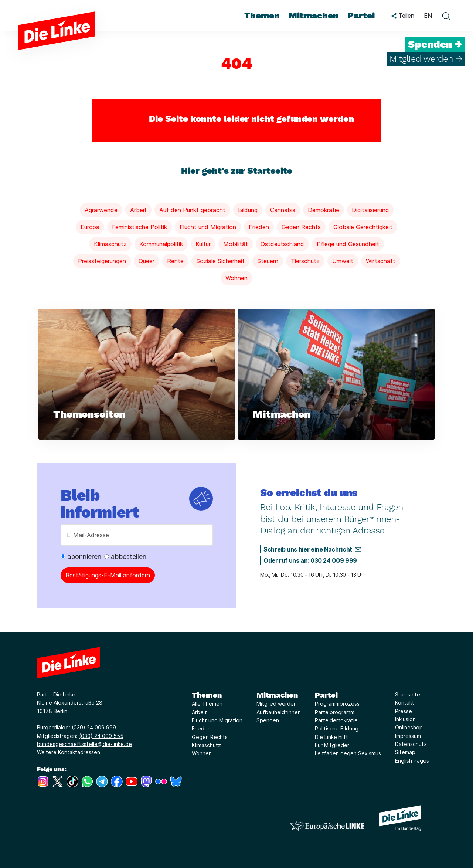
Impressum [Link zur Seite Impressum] (408, 736)
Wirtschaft (381, 261)
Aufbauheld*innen (279, 712)
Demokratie (324, 210)
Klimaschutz (110, 244)
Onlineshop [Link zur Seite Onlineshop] (409, 727)
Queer (147, 261)
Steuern (268, 261)
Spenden (268, 720)
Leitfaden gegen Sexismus (348, 753)
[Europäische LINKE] (327, 826)
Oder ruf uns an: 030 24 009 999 (310, 560)
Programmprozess (337, 704)
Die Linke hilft (331, 737)
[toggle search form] (446, 16)
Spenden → (435, 44)
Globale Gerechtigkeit (363, 227)
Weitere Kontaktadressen (69, 752)
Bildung (248, 210)
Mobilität (236, 244)
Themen (207, 695)
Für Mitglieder (332, 745)
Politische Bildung (337, 728)
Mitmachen (277, 695)
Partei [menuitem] (361, 16)
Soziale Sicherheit (220, 261)
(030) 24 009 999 (94, 727)
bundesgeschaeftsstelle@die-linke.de (84, 744)
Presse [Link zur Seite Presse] (404, 711)
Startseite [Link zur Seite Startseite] (408, 694)
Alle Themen (207, 704)
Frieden (259, 227)
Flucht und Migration (208, 227)
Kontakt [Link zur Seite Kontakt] (405, 703)
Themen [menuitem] (262, 16)
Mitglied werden (277, 704)
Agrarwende (101, 210)
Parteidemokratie (336, 720)
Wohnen (236, 278)
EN (428, 16)
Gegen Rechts (301, 227)
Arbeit (138, 210)
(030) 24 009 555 (101, 736)
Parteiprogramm (335, 712)
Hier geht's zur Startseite (237, 171)
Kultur (203, 244)
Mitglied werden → (426, 59)
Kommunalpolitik (161, 244)
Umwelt (343, 261)
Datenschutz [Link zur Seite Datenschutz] (411, 744)
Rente (175, 261)
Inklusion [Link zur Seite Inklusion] (405, 719)
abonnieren (81, 557)
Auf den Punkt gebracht (192, 210)
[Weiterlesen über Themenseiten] (137, 374)
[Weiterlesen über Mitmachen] (336, 374)
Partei (326, 695)
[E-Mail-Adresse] (137, 535)
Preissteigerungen (102, 261)
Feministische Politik (139, 227)
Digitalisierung (370, 210)
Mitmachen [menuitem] (314, 16)
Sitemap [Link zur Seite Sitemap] (405, 752)
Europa (90, 227)
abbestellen (125, 557)
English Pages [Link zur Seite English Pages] (412, 761)
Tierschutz (305, 261)
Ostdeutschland (282, 244)
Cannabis (283, 210)
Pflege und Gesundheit (348, 244)
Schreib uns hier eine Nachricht (308, 549)
